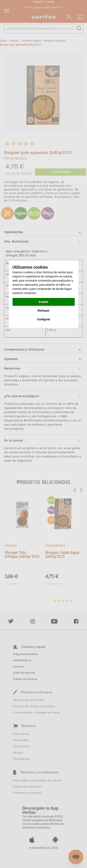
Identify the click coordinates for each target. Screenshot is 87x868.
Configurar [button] (43, 319)
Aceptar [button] (43, 302)
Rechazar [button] (43, 311)
